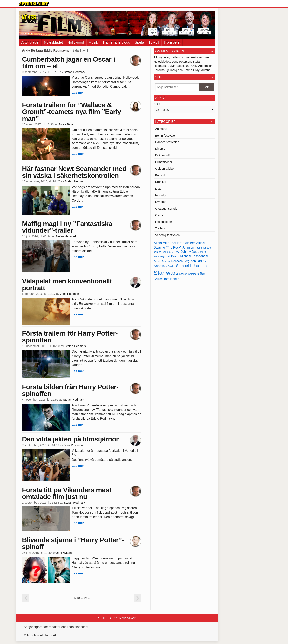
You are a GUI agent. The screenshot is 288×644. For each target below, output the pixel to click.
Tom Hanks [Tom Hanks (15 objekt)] (171, 279)
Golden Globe (164, 169)
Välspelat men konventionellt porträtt (67, 284)
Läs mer (78, 92)
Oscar (159, 215)
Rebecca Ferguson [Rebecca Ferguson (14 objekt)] (183, 261)
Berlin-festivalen (166, 135)
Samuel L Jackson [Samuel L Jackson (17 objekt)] (191, 266)
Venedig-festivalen (167, 235)
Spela (139, 42)
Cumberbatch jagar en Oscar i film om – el (68, 63)
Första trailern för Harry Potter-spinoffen (70, 337)
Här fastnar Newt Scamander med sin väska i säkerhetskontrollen (74, 172)
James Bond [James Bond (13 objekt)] (161, 252)
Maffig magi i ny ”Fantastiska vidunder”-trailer (67, 227)
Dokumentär (163, 155)
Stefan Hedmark (74, 72)
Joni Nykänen (65, 553)
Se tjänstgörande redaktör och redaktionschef (56, 627)
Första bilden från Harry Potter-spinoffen (70, 390)
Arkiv (157, 104)
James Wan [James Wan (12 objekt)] (174, 252)
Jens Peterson (70, 294)
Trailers (160, 228)
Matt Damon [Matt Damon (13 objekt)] (172, 256)
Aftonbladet (30, 42)
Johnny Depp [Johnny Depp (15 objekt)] (190, 252)
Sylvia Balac (66, 124)
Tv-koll (154, 42)
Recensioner (164, 222)
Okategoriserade (166, 208)
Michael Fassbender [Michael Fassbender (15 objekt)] (194, 256)
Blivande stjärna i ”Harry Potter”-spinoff (73, 543)
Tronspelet (172, 42)
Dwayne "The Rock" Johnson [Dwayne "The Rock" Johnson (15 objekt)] (174, 248)
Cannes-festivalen (167, 142)
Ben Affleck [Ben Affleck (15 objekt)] (198, 243)
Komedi (160, 175)
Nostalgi (161, 195)
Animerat (161, 129)
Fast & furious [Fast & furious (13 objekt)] (203, 248)
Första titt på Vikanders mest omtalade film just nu (67, 493)
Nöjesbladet (53, 42)
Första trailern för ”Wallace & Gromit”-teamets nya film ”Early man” (71, 112)
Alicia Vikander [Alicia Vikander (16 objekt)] (165, 243)
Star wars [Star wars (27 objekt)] (166, 273)
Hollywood (76, 42)
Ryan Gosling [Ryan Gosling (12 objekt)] (169, 266)
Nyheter (160, 202)
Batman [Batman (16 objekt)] (183, 243)
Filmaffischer (164, 162)
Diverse (160, 149)
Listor (159, 188)
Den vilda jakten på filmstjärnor (70, 439)
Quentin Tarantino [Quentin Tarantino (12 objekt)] (162, 261)
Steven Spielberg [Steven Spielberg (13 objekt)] (189, 274)
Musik (93, 42)
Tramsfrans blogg (116, 42)
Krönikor (161, 182)
